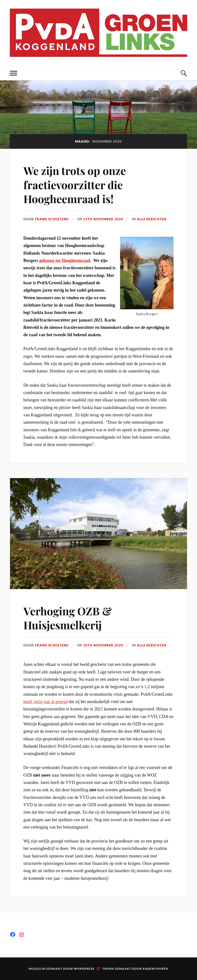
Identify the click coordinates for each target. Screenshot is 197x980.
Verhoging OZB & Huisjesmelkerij (68, 618)
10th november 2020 (103, 645)
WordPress (84, 969)
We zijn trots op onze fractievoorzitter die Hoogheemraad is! (75, 185)
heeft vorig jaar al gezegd (46, 702)
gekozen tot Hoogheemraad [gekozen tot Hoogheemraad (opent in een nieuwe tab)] (65, 261)
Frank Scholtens (52, 219)
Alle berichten (152, 219)
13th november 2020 (103, 219)
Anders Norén (155, 969)
